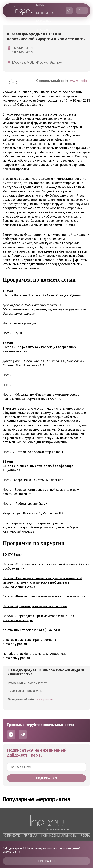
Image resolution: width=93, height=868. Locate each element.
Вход (82, 10)
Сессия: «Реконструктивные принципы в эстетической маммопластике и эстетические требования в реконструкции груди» (42, 582)
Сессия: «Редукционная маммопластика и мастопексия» (44, 596)
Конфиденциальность (59, 836)
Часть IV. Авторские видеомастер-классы (33, 452)
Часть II (8, 385)
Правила (30, 836)
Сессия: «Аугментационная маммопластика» (35, 606)
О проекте (12, 836)
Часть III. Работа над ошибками (25, 504)
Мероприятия (45, 13)
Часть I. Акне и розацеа (19, 323)
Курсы (40, 5)
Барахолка (44, 21)
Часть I (8, 375)
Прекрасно (46, 861)
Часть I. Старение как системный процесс (33, 480)
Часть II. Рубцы (13, 333)
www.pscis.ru (80, 81)
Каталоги (46, 30)
